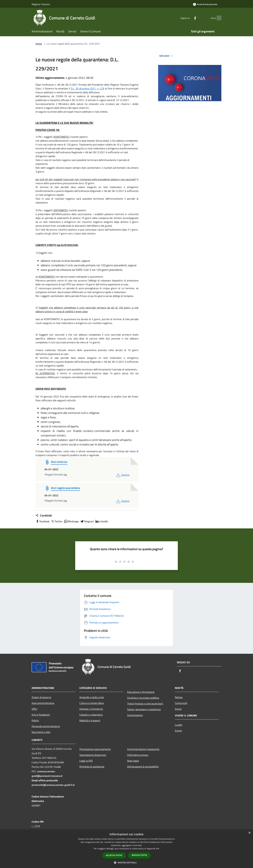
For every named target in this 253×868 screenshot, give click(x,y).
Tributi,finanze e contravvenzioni (145, 704)
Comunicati (181, 703)
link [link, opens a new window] (158, 849)
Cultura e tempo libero (92, 703)
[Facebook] (189, 18)
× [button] (249, 833)
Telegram (87, 521)
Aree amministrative (43, 703)
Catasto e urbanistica (91, 715)
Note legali (133, 761)
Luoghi (179, 725)
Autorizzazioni (135, 715)
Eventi (178, 731)
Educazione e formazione (141, 692)
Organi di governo (41, 697)
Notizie (179, 697)
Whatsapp (71, 521)
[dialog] (126, 849)
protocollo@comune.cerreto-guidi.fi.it (53, 785)
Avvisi (178, 709)
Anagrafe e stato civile (92, 697)
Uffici (34, 709)
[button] (126, 863)
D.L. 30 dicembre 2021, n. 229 (88, 88)
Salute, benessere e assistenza (144, 709)
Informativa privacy (138, 755)
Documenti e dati (41, 732)
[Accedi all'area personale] (205, 4)
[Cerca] (218, 18)
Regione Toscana (41, 4)
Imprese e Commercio (91, 709)
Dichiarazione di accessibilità (143, 767)
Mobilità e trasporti (90, 720)
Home (39, 44)
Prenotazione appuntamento (95, 749)
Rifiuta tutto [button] (139, 855)
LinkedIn (102, 521)
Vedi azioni (167, 56)
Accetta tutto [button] (114, 855)
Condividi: (44, 516)
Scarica (123, 475)
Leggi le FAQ (86, 761)
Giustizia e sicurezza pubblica (143, 698)
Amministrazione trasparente (143, 749)
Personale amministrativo (46, 726)
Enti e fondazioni (41, 715)
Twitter (57, 521)
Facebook (42, 521)
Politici (35, 720)
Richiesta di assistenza (92, 767)
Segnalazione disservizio (93, 755)
